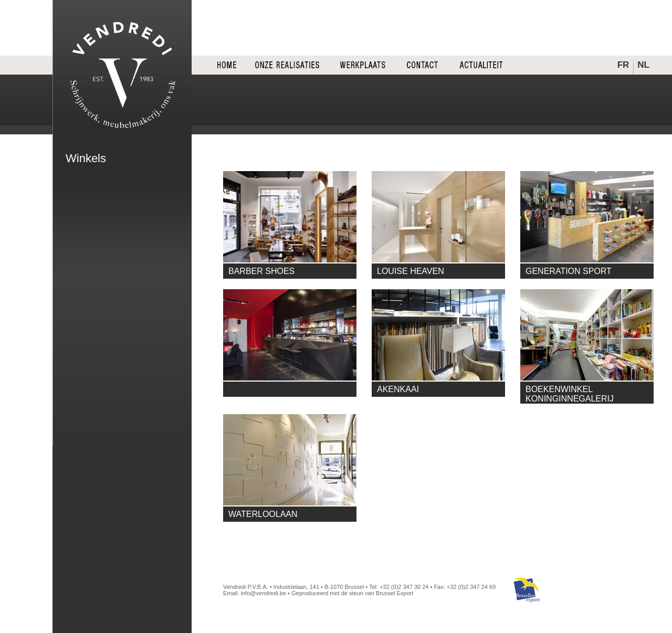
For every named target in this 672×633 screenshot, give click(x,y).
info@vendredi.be (264, 593)
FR (623, 65)
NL (643, 65)
